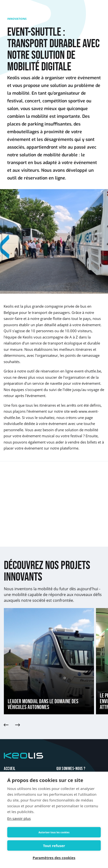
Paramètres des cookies (54, 858)
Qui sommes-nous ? (71, 769)
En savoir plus (19, 818)
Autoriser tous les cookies (54, 832)
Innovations (17, 19)
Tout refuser (54, 846)
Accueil (10, 769)
